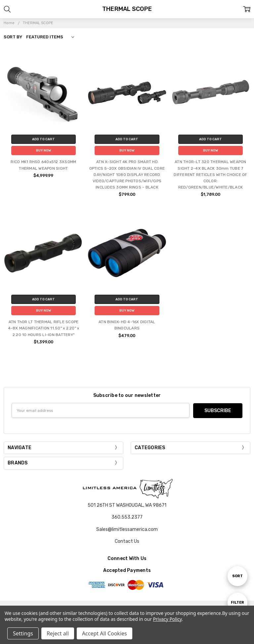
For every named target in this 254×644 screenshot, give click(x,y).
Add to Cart (43, 139)
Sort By (13, 37)
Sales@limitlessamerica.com (127, 529)
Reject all (58, 633)
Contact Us (127, 541)
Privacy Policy (167, 619)
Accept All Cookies (105, 633)
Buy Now (43, 150)
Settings (23, 633)
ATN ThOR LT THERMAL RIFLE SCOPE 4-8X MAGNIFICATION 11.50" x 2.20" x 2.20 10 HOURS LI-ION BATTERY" (44, 328)
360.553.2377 (127, 517)
